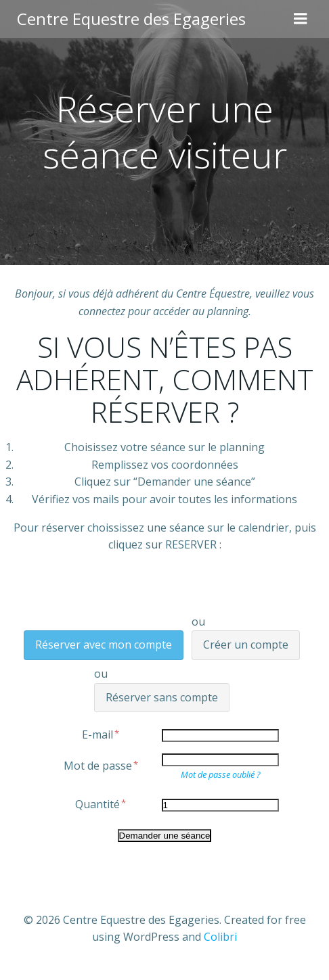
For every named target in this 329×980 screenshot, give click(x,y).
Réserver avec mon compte (104, 645)
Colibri (220, 937)
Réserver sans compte (162, 697)
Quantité (101, 804)
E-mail (101, 734)
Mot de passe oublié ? (220, 774)
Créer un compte (246, 645)
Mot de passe (102, 766)
